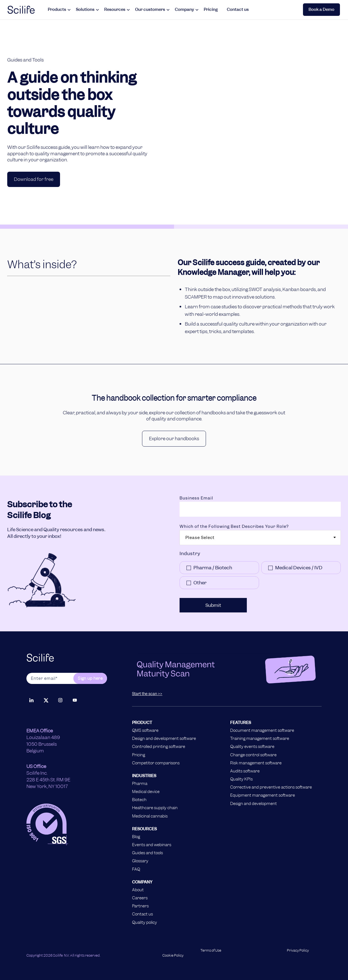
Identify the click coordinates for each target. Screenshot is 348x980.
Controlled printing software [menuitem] (159, 747)
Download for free (34, 179)
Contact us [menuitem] (142, 914)
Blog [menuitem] (136, 837)
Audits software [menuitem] (245, 771)
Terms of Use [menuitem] (211, 951)
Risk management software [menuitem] (256, 763)
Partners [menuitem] (140, 906)
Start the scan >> (147, 694)
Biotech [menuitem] (139, 800)
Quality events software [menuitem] (252, 747)
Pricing (211, 9)
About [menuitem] (138, 890)
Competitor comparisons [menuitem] (156, 763)
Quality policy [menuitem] (145, 922)
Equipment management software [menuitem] (263, 795)
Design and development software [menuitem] (164, 738)
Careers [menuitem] (140, 898)
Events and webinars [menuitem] (152, 845)
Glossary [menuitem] (140, 861)
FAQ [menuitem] (136, 869)
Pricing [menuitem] (139, 755)
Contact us (238, 9)
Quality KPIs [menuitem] (241, 779)
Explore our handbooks (174, 439)
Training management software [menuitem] (260, 738)
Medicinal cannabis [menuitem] (150, 816)
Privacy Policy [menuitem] (298, 951)
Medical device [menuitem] (146, 792)
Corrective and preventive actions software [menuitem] (271, 787)
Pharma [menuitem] (140, 784)
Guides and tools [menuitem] (147, 853)
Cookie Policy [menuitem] (173, 956)
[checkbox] (260, 576)
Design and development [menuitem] (253, 804)
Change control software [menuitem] (253, 755)
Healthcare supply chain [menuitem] (155, 808)
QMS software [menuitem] (145, 730)
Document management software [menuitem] (262, 730)
